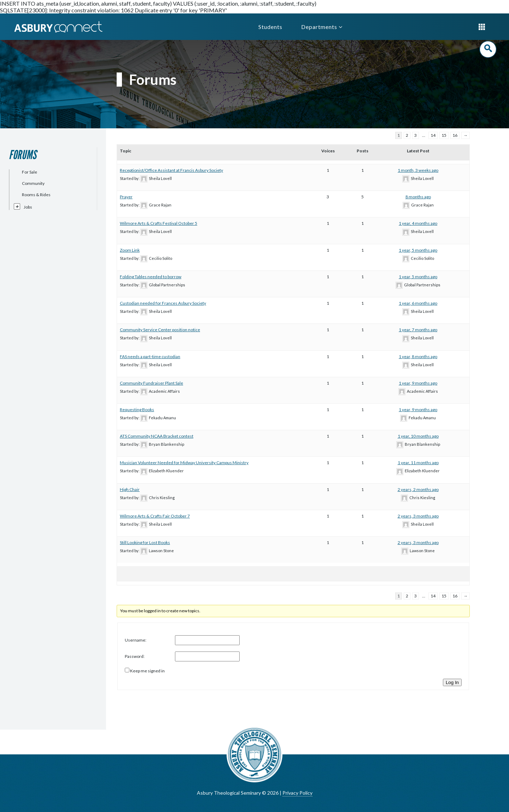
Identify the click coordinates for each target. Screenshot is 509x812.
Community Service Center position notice (160, 330)
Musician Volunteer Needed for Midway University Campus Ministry (184, 463)
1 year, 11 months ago (418, 463)
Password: (135, 656)
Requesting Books (137, 410)
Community (33, 183)
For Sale (30, 172)
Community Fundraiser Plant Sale (151, 383)
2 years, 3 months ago (418, 516)
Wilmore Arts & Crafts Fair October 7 (155, 516)
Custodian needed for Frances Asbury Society (163, 303)
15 (444, 135)
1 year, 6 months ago (418, 303)
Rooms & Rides (36, 195)
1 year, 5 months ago (418, 250)
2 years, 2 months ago (418, 489)
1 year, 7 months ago (418, 330)
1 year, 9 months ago (418, 383)
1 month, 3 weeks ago (418, 170)
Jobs (28, 207)
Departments (322, 27)
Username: (136, 640)
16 (455, 135)
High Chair (130, 489)
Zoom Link (130, 250)
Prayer (126, 197)
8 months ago (418, 197)
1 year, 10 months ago (418, 436)
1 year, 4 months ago (418, 223)
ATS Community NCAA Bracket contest (157, 436)
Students (270, 27)
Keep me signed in (147, 671)
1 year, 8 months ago (418, 357)
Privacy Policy (297, 793)
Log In (452, 682)
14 (433, 135)
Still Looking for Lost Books (145, 542)
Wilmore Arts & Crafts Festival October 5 (159, 223)
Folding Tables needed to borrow (151, 277)
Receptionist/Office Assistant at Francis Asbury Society (171, 170)
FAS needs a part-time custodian (150, 357)
